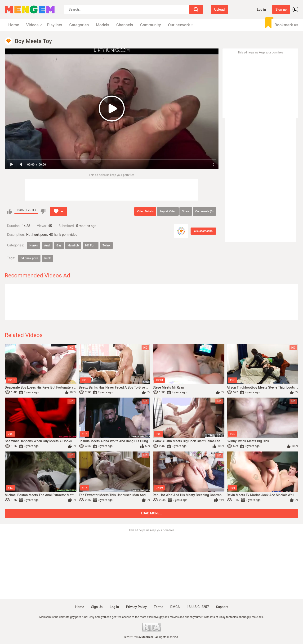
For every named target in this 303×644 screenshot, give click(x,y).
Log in (261, 9)
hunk (47, 258)
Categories (79, 25)
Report (168, 211)
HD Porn (91, 245)
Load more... (152, 513)
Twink (106, 245)
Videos (32, 25)
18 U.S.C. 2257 (198, 607)
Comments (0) (204, 211)
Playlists (54, 25)
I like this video (10, 211)
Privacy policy (136, 607)
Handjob (73, 245)
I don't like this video (43, 211)
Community (151, 25)
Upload (219, 9)
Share (186, 211)
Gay (59, 245)
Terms (159, 607)
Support (222, 607)
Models (102, 25)
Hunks (34, 245)
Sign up (281, 9)
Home (14, 25)
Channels (125, 25)
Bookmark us (286, 25)
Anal (47, 245)
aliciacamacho (203, 231)
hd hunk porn (29, 258)
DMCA (175, 607)
